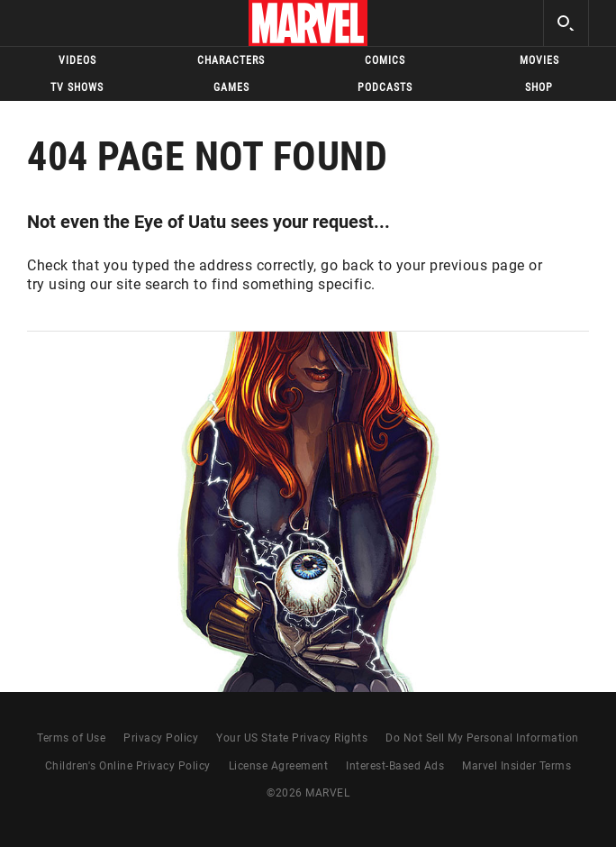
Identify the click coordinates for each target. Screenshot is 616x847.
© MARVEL (308, 793)
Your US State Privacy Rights (292, 738)
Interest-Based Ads (395, 766)
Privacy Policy (161, 738)
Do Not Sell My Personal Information (482, 738)
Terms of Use (71, 738)
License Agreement (279, 766)
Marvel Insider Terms (516, 766)
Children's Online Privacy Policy (128, 766)
